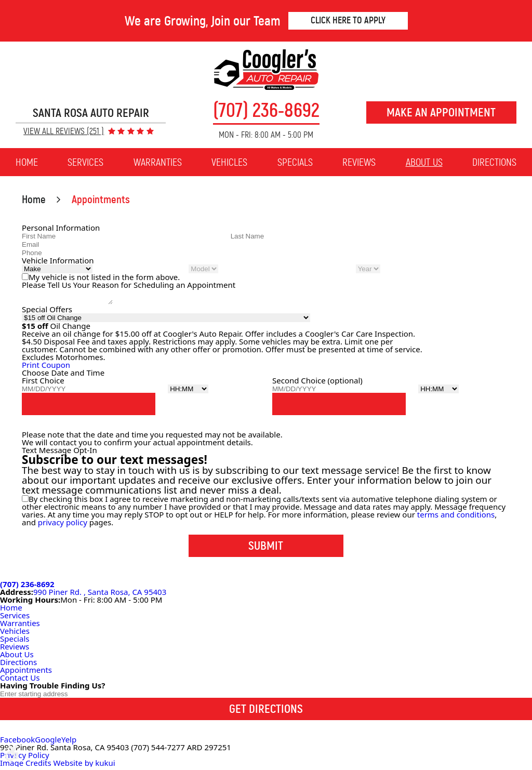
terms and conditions (456, 517)
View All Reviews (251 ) (64, 132)
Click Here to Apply (348, 20)
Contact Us (20, 681)
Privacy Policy (25, 758)
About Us (424, 162)
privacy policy (63, 525)
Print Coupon (46, 368)
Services (85, 162)
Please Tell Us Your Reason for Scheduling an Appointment (129, 285)
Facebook (17, 742)
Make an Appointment (441, 112)
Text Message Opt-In (59, 453)
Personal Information (61, 228)
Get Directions (266, 712)
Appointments (101, 200)
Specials (295, 162)
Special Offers (47, 312)
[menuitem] (27, 162)
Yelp (69, 742)
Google (48, 742)
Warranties (158, 162)
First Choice (43, 383)
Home (27, 162)
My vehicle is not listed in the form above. (104, 277)
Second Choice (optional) (317, 383)
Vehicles (229, 162)
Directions (494, 162)
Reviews (359, 162)
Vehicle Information (58, 260)
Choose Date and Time (63, 376)
